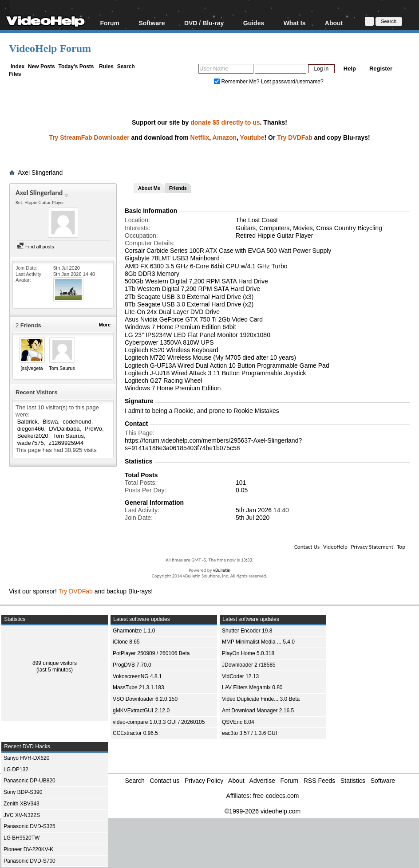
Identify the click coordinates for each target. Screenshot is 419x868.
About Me (149, 188)
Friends (178, 188)
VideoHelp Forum (50, 48)
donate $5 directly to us (225, 122)
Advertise (262, 781)
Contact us (164, 781)
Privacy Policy (204, 781)
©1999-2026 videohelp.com (263, 811)
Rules (106, 67)
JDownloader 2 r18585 (249, 665)
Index (18, 67)
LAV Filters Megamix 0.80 (252, 687)
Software (152, 23)
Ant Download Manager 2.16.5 (258, 711)
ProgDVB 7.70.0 (132, 665)
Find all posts (36, 247)
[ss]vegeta (32, 368)
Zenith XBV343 (22, 804)
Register (381, 69)
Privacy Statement (372, 547)
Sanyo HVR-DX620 (26, 758)
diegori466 (31, 429)
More (105, 325)
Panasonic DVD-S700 (30, 861)
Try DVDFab (294, 137)
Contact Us (307, 547)
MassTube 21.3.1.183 (138, 687)
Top (401, 547)
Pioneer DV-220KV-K (28, 849)
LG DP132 (16, 770)
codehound (77, 422)
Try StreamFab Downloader (89, 137)
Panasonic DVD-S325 (30, 826)
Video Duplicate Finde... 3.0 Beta (261, 699)
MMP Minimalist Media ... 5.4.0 (258, 642)
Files (15, 74)
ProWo (93, 429)
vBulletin (222, 570)
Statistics (353, 781)
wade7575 (31, 443)
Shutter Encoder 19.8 (247, 631)
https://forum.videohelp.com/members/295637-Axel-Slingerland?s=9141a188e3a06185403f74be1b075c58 (213, 444)
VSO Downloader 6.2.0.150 (145, 699)
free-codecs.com (276, 796)
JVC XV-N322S (22, 815)
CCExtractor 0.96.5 (135, 733)
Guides (254, 23)
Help (350, 69)
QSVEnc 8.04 (238, 722)
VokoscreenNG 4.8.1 (137, 676)
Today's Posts (76, 67)
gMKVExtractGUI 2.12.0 (141, 711)
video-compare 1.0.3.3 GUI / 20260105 (159, 722)
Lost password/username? (292, 82)
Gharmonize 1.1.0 (134, 631)
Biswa (50, 422)
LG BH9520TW (22, 838)
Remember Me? (237, 82)
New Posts (42, 67)
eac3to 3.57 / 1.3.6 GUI (249, 733)
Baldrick (28, 422)
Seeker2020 (33, 436)
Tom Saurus (62, 368)
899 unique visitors (55, 663)
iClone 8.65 (126, 642)
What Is (295, 23)
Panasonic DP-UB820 (30, 781)
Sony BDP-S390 (23, 792)
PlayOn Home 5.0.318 (248, 653)
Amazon (225, 137)
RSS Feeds (320, 781)
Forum (110, 23)
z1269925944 (66, 443)
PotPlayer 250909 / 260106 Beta (151, 653)
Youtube (252, 137)
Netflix (200, 137)
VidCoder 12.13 (240, 676)
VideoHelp (335, 547)
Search (126, 67)
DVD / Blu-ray (204, 23)
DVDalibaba (64, 429)
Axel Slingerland (40, 173)
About (334, 23)
